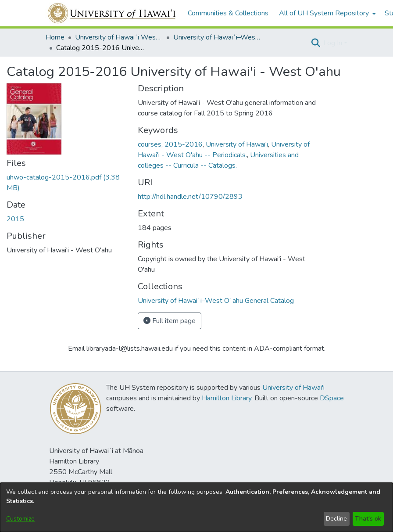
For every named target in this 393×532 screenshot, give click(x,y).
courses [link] (150, 144)
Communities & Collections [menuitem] (228, 13)
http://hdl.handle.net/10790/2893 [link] (190, 197)
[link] (216, 301)
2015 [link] (15, 219)
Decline (336, 519)
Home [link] (55, 37)
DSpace (332, 398)
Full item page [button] (170, 321)
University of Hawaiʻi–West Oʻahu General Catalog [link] (217, 37)
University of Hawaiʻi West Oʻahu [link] (119, 37)
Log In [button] (334, 43)
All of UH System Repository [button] (324, 13)
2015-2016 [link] (184, 144)
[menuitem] (327, 13)
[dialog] (196, 507)
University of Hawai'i (293, 388)
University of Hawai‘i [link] (237, 144)
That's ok (368, 519)
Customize (20, 519)
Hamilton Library (227, 398)
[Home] (112, 13)
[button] (316, 43)
